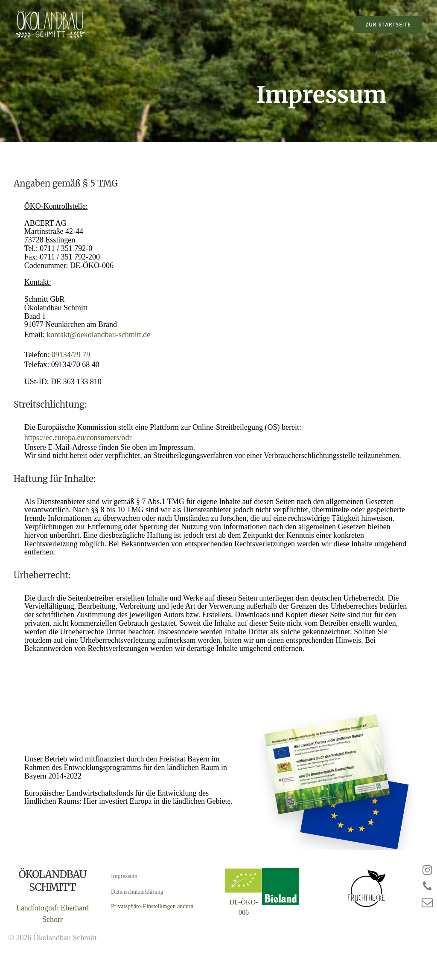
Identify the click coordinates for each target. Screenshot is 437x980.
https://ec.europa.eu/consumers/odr (80, 446)
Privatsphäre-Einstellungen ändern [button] (153, 923)
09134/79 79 (73, 362)
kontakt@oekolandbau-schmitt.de (101, 341)
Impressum (125, 893)
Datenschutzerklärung (138, 909)
